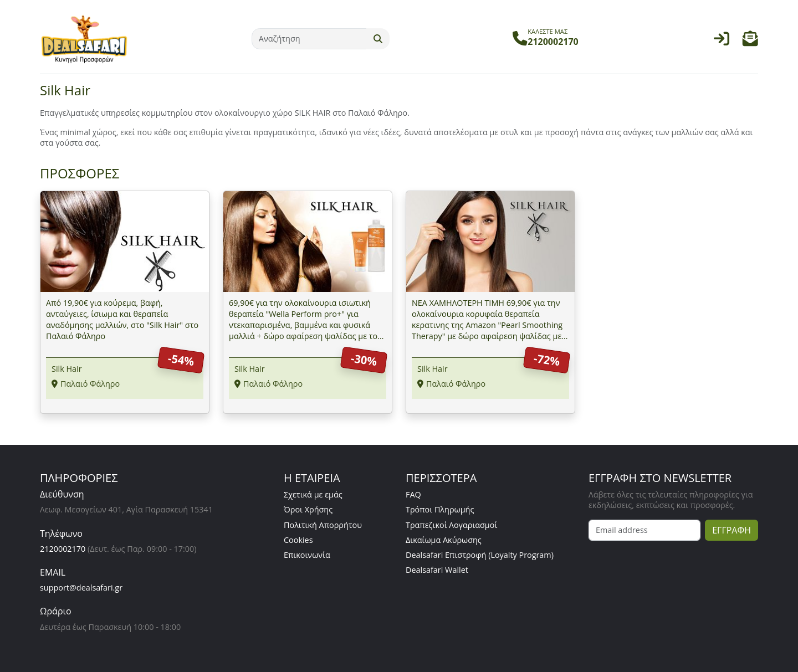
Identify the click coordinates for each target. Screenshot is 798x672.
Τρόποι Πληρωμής (440, 509)
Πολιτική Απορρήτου (323, 525)
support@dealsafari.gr (81, 588)
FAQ (413, 494)
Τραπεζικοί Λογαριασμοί (451, 525)
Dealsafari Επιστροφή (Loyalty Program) (480, 555)
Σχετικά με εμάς (313, 494)
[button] (750, 41)
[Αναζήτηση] (309, 39)
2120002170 (63, 549)
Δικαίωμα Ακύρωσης (444, 540)
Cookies (298, 540)
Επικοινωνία (307, 555)
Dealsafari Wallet (437, 570)
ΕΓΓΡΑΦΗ (731, 530)
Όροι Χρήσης (308, 509)
